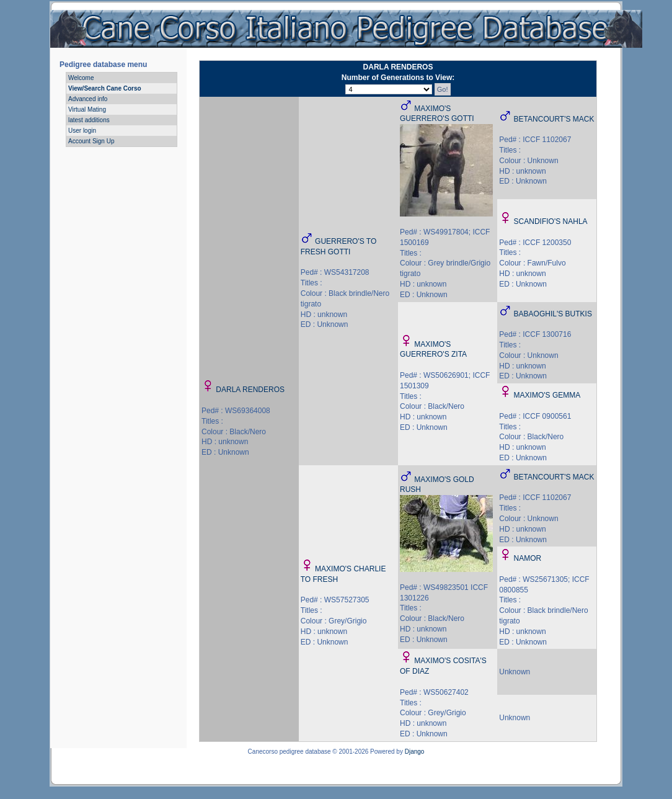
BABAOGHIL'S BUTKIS (553, 314)
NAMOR (528, 558)
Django (415, 752)
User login (82, 131)
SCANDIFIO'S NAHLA (551, 221)
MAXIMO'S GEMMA (547, 395)
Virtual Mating (87, 109)
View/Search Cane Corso (105, 88)
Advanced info (88, 99)
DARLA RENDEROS (250, 390)
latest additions (89, 120)
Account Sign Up (91, 141)
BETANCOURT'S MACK (554, 119)
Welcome (81, 78)
